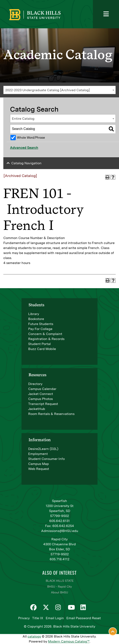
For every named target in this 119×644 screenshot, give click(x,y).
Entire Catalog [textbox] (23, 119)
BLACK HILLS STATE (60, 581)
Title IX (38, 618)
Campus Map (39, 464)
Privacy (24, 618)
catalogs (34, 636)
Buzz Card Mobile (42, 349)
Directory (35, 384)
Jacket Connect (41, 394)
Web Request (39, 469)
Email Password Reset (84, 618)
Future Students (41, 324)
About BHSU (59, 592)
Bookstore (36, 319)
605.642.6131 (59, 521)
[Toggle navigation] (106, 14)
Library (34, 314)
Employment (38, 454)
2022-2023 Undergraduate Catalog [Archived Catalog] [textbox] (47, 90)
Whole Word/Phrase (31, 138)
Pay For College (40, 329)
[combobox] (59, 90)
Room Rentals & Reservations (51, 414)
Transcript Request (43, 404)
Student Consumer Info (46, 459)
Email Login (55, 618)
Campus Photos (41, 399)
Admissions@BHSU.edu (60, 531)
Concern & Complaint (45, 334)
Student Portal (39, 344)
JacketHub (37, 409)
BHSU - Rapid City (59, 587)
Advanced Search (24, 148)
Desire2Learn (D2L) (43, 449)
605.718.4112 (59, 559)
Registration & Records (46, 339)
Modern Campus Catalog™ (69, 641)
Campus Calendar (42, 389)
